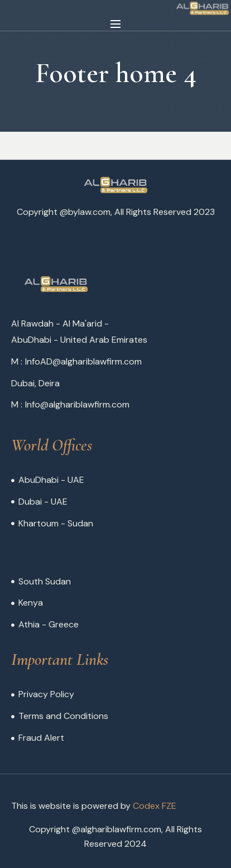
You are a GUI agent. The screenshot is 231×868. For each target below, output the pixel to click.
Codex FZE (155, 806)
